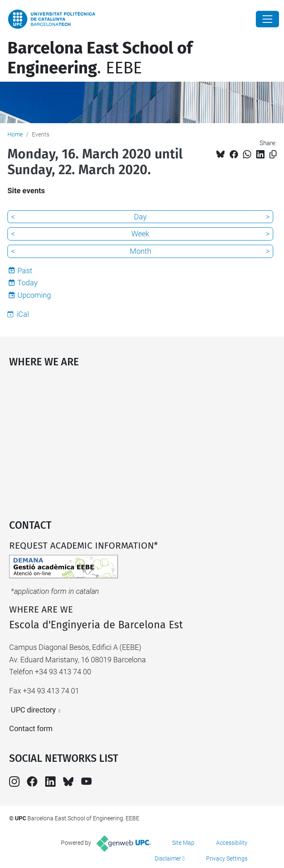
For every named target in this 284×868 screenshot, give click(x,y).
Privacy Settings (227, 858)
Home (15, 134)
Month (141, 251)
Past (25, 271)
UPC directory (33, 710)
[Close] (267, 19)
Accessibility (232, 843)
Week (140, 234)
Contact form (31, 728)
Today (28, 283)
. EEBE (100, 58)
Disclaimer (168, 858)
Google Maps (142, 440)
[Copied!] (273, 154)
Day (140, 217)
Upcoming (34, 295)
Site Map (183, 843)
